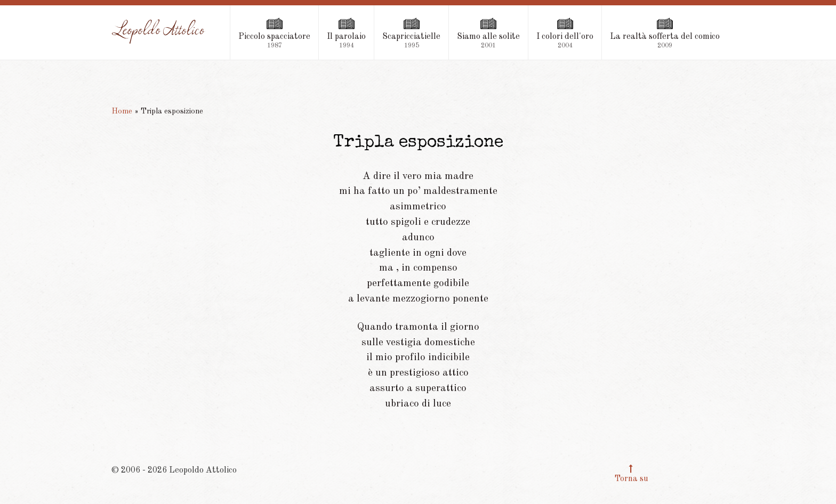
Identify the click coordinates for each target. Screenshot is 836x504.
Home (122, 111)
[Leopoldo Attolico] (159, 31)
